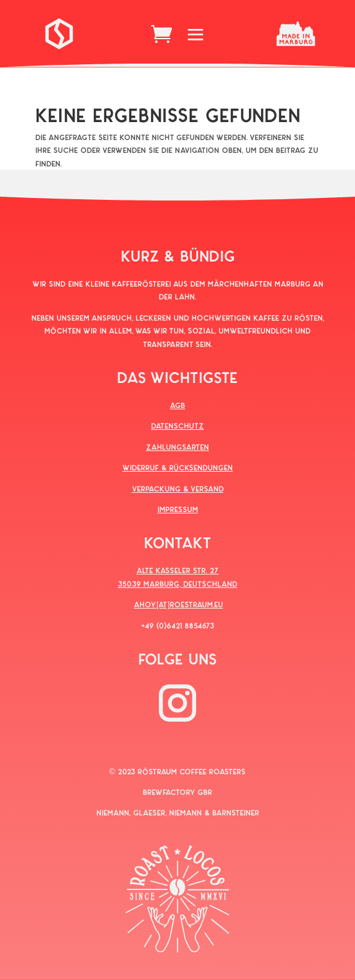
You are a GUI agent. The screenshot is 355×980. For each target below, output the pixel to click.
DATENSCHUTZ (177, 425)
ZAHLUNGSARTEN (177, 447)
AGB (177, 405)
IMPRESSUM (178, 509)
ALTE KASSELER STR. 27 (177, 570)
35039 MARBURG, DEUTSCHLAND (177, 584)
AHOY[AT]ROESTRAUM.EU (178, 604)
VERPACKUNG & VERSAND (178, 488)
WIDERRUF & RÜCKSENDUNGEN (177, 467)
